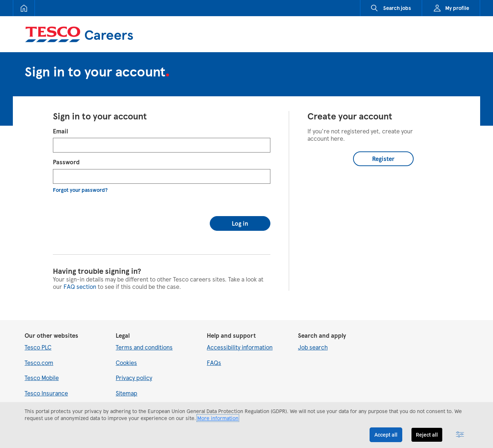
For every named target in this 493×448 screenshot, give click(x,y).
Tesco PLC (38, 339)
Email (60, 131)
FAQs (214, 354)
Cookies (126, 354)
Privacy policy (134, 370)
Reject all (427, 435)
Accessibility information (240, 339)
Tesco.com (39, 354)
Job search (313, 339)
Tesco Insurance (46, 385)
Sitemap (127, 385)
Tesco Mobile (42, 370)
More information (218, 418)
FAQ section (80, 278)
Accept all (386, 435)
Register (383, 159)
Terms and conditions (144, 339)
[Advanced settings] (460, 435)
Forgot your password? (80, 190)
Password (66, 162)
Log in (240, 215)
